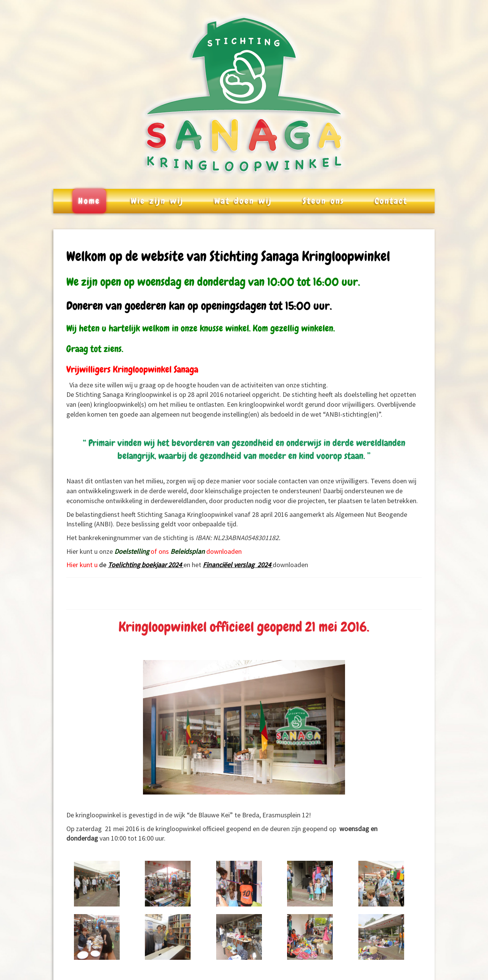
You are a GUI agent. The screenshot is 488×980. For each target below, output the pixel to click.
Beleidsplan (188, 551)
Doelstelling (132, 551)
